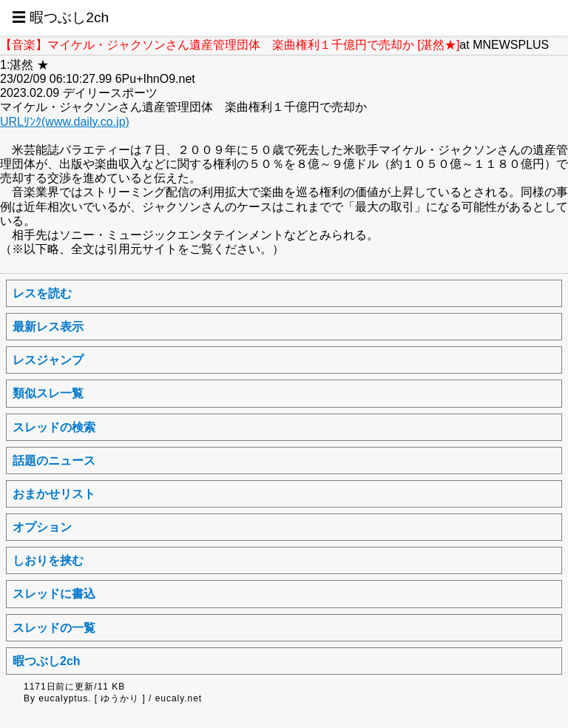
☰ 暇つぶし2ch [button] (60, 17)
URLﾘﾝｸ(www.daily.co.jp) (65, 122)
